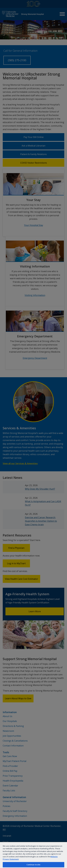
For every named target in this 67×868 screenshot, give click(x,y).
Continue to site (33, 865)
